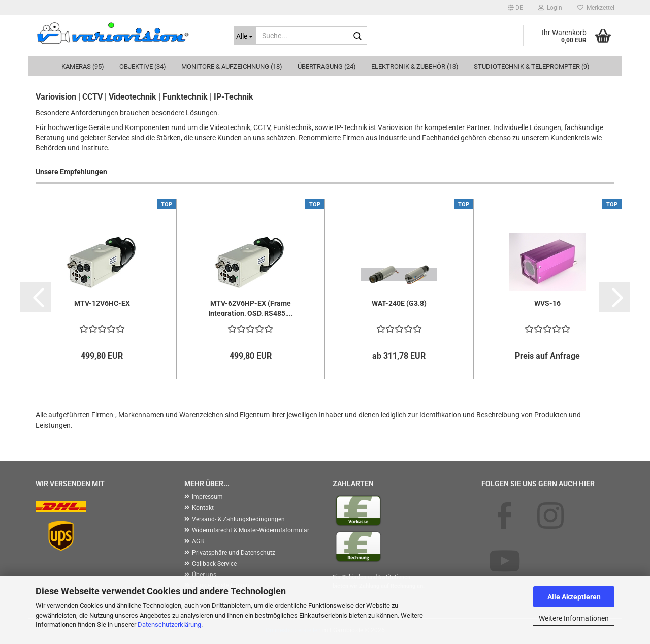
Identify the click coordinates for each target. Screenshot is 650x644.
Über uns (204, 575)
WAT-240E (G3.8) (399, 303)
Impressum (207, 497)
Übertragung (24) (327, 66)
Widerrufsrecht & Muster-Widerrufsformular (251, 530)
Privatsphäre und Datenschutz (234, 553)
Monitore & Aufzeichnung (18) (232, 66)
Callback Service (214, 564)
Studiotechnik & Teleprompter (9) (532, 66)
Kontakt (203, 508)
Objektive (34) (143, 66)
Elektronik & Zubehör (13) (415, 66)
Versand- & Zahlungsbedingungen (238, 519)
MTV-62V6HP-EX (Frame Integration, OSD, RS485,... (251, 308)
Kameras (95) (83, 66)
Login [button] (550, 8)
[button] (515, 8)
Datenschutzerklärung (169, 624)
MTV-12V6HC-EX (102, 303)
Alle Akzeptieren (574, 597)
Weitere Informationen (574, 618)
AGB (198, 541)
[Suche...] (245, 36)
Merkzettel (596, 8)
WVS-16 (547, 303)
